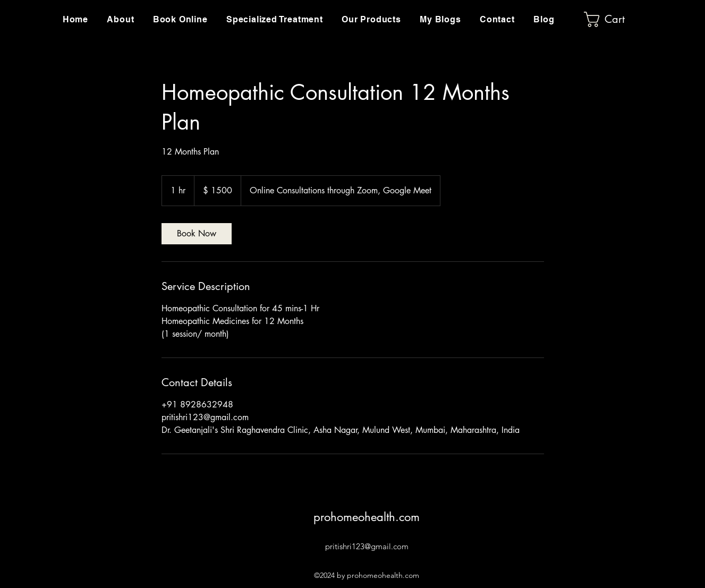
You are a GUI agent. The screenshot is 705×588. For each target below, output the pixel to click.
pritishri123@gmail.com (367, 546)
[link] (197, 234)
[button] (274, 19)
